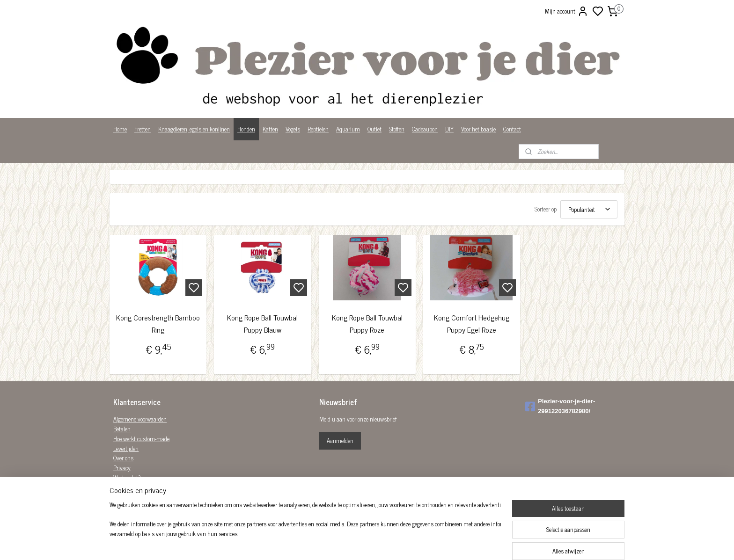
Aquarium (348, 129)
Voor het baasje (478, 129)
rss (413, 543)
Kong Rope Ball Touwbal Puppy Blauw (262, 324)
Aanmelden (340, 440)
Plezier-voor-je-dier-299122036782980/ (560, 406)
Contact (512, 129)
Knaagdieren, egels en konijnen (194, 129)
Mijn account (567, 11)
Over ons (123, 458)
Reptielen (318, 129)
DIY (449, 129)
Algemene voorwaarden (140, 419)
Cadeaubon (425, 129)
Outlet (374, 129)
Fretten (143, 129)
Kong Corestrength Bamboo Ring (158, 324)
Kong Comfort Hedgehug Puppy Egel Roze (472, 324)
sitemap (399, 543)
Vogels (293, 129)
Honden (246, 129)
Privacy (122, 468)
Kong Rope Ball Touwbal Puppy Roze (367, 324)
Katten (270, 129)
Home (120, 129)
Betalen (122, 429)
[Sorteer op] (589, 209)
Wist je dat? (127, 477)
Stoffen (397, 129)
